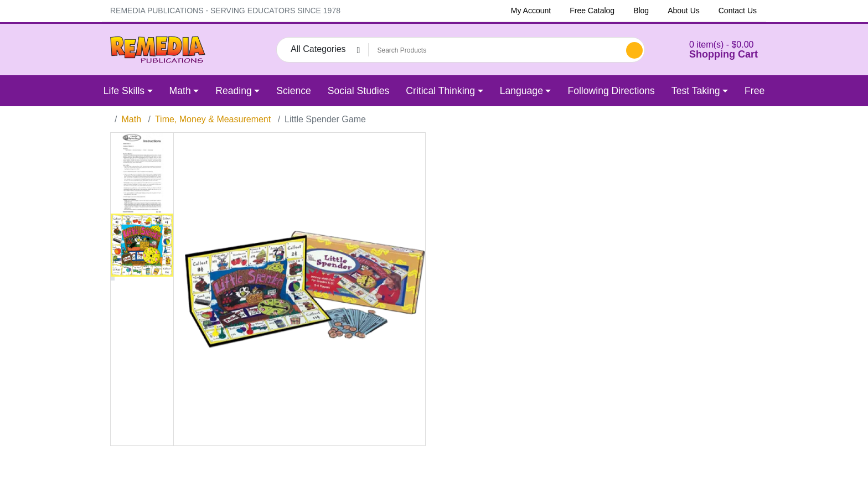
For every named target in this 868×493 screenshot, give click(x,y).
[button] (710, 50)
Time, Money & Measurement (213, 119)
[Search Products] (495, 50)
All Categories (318, 49)
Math (131, 119)
